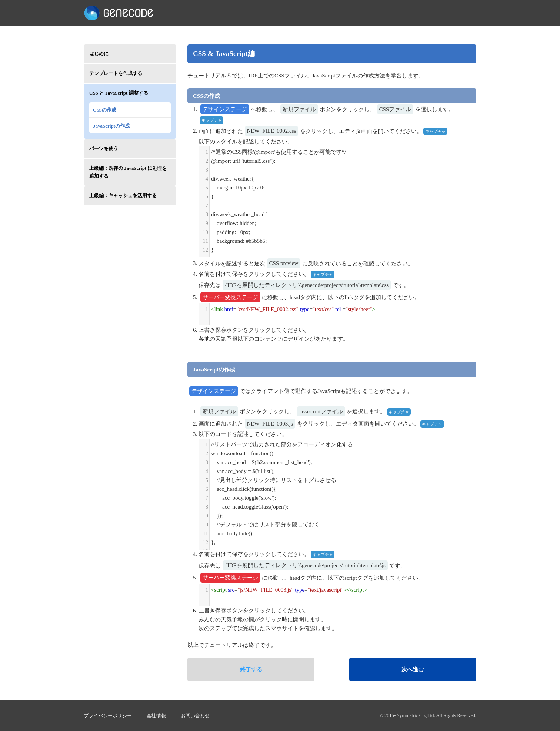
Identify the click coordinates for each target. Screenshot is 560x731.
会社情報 (156, 716)
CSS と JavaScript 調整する (119, 93)
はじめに (99, 54)
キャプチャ (212, 120)
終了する (251, 669)
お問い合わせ (195, 716)
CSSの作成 (105, 110)
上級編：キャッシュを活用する (123, 196)
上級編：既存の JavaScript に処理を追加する (128, 172)
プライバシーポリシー (108, 716)
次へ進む (413, 669)
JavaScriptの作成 (111, 126)
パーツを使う (104, 148)
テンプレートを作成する (116, 73)
